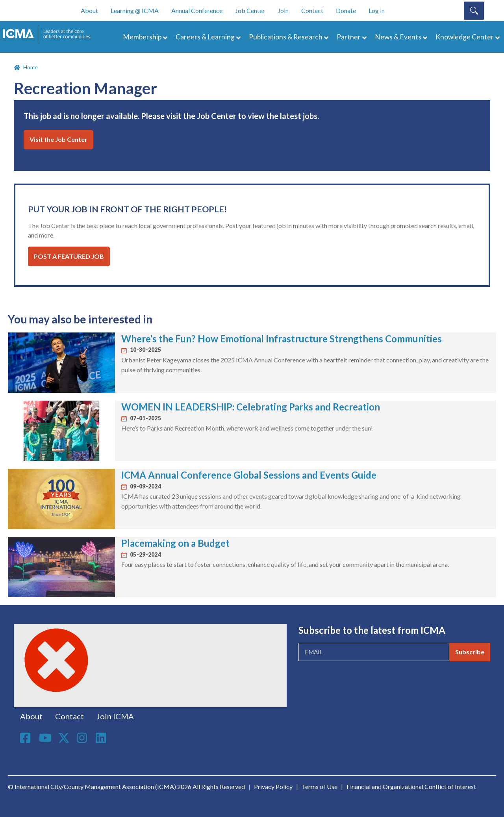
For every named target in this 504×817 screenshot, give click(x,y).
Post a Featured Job (69, 256)
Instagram (83, 738)
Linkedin (102, 738)
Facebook (26, 738)
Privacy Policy (273, 786)
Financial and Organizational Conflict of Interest (411, 786)
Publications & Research (286, 37)
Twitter (64, 738)
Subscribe (470, 652)
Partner (349, 37)
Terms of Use (320, 786)
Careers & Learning (205, 37)
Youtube (45, 738)
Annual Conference (197, 10)
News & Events (398, 37)
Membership (142, 37)
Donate (346, 10)
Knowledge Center (465, 37)
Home (31, 67)
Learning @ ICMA (135, 10)
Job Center (250, 10)
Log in (377, 10)
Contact (312, 10)
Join (283, 10)
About (89, 10)
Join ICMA (115, 716)
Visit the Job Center (58, 139)
